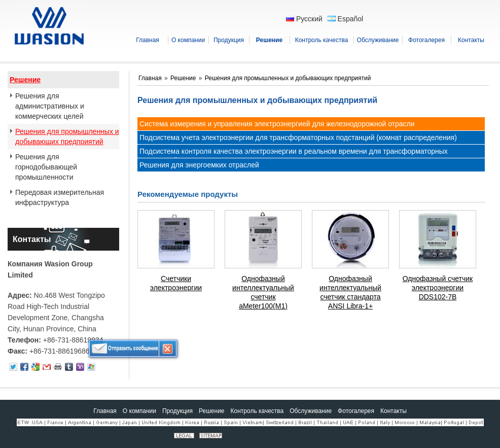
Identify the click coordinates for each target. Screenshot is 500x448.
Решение (25, 80)
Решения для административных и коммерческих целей (50, 106)
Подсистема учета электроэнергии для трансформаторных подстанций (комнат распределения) (298, 137)
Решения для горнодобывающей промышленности (46, 167)
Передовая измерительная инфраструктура (60, 197)
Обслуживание (311, 411)
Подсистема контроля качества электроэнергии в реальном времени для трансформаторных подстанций (294, 156)
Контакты (32, 239)
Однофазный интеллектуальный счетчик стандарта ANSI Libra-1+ (350, 292)
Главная (151, 78)
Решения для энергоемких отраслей (199, 165)
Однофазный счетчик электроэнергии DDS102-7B (438, 288)
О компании (139, 411)
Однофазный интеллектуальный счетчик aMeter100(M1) (263, 292)
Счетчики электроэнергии (176, 283)
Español (345, 19)
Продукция (177, 411)
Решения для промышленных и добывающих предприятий (67, 136)
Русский (304, 19)
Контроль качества (257, 411)
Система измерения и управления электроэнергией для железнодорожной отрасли (277, 124)
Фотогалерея (356, 411)
